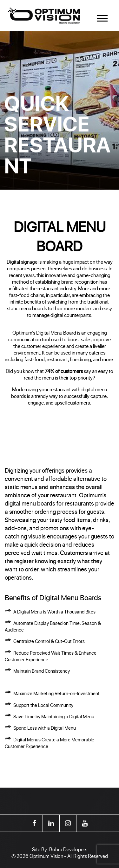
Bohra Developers (68, 849)
